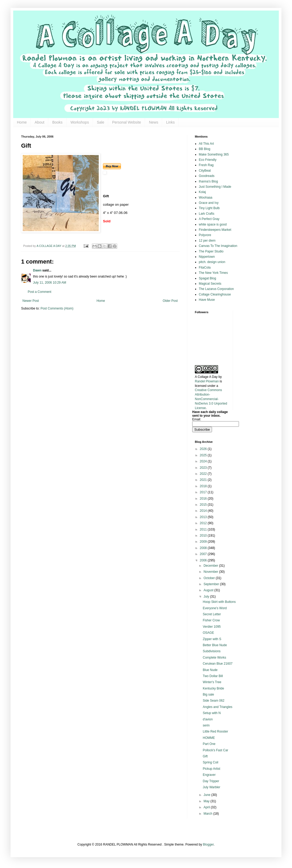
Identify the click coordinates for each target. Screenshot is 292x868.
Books (57, 122)
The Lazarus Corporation (216, 289)
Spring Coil (211, 762)
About (39, 122)
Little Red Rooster (215, 731)
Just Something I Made (215, 187)
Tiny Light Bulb (209, 208)
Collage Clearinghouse (215, 294)
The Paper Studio (211, 251)
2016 (204, 499)
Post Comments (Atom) (57, 308)
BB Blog (204, 149)
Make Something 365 (214, 154)
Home (22, 122)
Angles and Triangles (218, 707)
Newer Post (31, 301)
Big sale (208, 695)
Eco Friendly (208, 160)
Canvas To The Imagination (218, 246)
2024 (204, 461)
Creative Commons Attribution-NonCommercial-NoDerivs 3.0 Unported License (211, 399)
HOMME (209, 738)
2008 (204, 548)
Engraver (209, 775)
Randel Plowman (207, 381)
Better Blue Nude (215, 645)
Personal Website (127, 122)
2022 (204, 474)
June (207, 795)
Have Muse (207, 300)
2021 (204, 480)
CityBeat (205, 171)
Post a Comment (39, 292)
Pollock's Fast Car (215, 750)
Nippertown (207, 257)
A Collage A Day (206, 377)
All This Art (206, 144)
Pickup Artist (211, 769)
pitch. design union (212, 262)
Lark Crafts (207, 214)
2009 (204, 542)
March (208, 814)
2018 (204, 486)
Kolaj (202, 192)
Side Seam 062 (214, 701)
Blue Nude (210, 670)
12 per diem (207, 241)
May (207, 801)
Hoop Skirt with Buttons (219, 602)
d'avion (208, 719)
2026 (204, 449)
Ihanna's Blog (208, 181)
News (154, 122)
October (210, 578)
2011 (204, 529)
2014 (204, 511)
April (207, 807)
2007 (204, 554)
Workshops (80, 122)
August (209, 590)
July (207, 597)
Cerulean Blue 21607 (218, 664)
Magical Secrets (210, 284)
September (212, 584)
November (211, 572)
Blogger (208, 844)
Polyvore (205, 235)
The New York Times (213, 273)
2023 (204, 468)
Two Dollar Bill (213, 676)
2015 (204, 505)
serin (206, 725)
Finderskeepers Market (215, 230)
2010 (204, 536)
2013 (204, 517)
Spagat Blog (207, 278)
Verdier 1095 (212, 627)
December (211, 566)
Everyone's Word (215, 608)
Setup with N (212, 713)
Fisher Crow (211, 620)
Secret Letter (212, 614)
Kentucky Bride (213, 688)
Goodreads (207, 176)
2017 (204, 492)
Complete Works (214, 658)
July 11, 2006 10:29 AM (50, 283)
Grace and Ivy (209, 203)
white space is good (213, 224)
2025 (204, 455)
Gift (205, 756)
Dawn (37, 270)
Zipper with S (212, 639)
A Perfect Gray (209, 219)
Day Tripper (211, 781)
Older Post (170, 301)
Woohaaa (206, 198)
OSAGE (208, 633)
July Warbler (211, 787)
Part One (209, 744)
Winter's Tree (212, 682)
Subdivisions (212, 651)
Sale (101, 122)
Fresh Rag (206, 165)
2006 (204, 560)
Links (170, 122)
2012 (204, 523)
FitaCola (205, 268)
